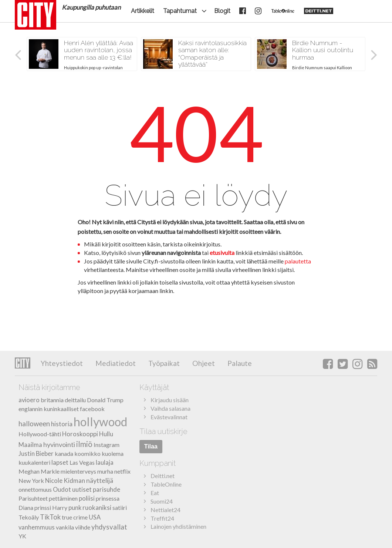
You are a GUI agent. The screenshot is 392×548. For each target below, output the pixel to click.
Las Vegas (82, 462)
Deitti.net (163, 476)
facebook (92, 409)
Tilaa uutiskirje (163, 431)
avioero (29, 400)
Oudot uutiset (72, 490)
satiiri (120, 507)
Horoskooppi (80, 434)
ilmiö (84, 444)
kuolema (113, 453)
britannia (52, 400)
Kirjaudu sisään (170, 400)
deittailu (75, 400)
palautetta (298, 261)
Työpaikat (163, 363)
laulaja (105, 463)
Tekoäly (29, 517)
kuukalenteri (34, 462)
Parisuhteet (33, 498)
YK (22, 536)
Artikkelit (143, 11)
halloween (34, 424)
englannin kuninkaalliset (49, 409)
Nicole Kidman (65, 481)
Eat (155, 493)
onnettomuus (35, 489)
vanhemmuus (37, 527)
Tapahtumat (180, 11)
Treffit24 (162, 518)
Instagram (107, 445)
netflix (122, 471)
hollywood (100, 422)
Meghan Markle (39, 471)
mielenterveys (78, 471)
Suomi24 (162, 501)
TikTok (50, 517)
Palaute (239, 363)
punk (75, 508)
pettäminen (63, 498)
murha (105, 471)
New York (31, 480)
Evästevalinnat (169, 417)
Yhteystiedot (62, 363)
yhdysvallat (109, 527)
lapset (60, 462)
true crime (75, 517)
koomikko (87, 453)
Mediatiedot (115, 363)
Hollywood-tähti (40, 434)
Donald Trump (105, 400)
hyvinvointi (59, 444)
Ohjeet (203, 363)
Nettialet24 (165, 510)
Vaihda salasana (170, 408)
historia (62, 424)
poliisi (87, 498)
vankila (65, 527)
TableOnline (166, 484)
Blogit (222, 11)
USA (95, 517)
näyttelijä (100, 480)
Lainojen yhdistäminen (178, 526)
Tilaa (151, 446)
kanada (64, 453)
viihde (83, 527)
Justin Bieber (36, 454)
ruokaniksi (97, 507)
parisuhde (107, 490)
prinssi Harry (51, 507)
